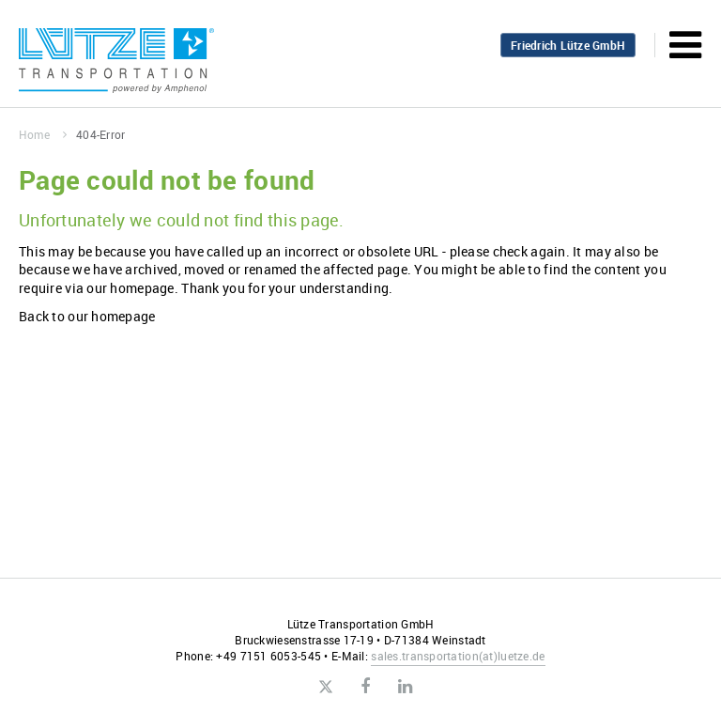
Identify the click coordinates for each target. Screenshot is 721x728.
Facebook (365, 687)
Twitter (325, 688)
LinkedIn (405, 687)
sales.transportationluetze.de (458, 656)
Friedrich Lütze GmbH (568, 45)
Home (43, 134)
